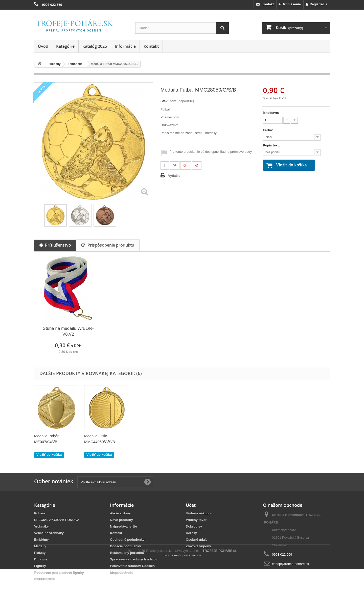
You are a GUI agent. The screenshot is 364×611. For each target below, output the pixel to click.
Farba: (268, 130)
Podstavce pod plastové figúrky (59, 572)
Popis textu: (273, 145)
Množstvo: (271, 113)
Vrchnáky (41, 526)
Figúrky (40, 566)
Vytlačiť (174, 176)
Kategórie (65, 46)
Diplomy (41, 559)
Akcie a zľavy (120, 513)
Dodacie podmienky (126, 546)
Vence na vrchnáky (49, 533)
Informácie (125, 46)
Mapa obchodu (122, 572)
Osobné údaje (197, 540)
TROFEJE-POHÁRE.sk (220, 593)
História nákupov (199, 513)
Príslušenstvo (55, 245)
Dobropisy (194, 526)
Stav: (165, 101)
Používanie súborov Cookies (132, 566)
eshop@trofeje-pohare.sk (290, 564)
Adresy (191, 533)
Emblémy (41, 540)
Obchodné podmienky (127, 540)
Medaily (40, 546)
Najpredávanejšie (123, 526)
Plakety (40, 553)
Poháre (40, 513)
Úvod (43, 46)
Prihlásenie (290, 4)
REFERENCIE (45, 579)
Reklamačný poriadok (127, 553)
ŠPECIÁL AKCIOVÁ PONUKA (57, 520)
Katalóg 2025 (95, 46)
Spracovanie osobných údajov (134, 559)
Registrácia (316, 4)
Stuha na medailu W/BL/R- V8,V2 (68, 331)
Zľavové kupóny (198, 546)
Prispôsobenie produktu (108, 245)
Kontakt (265, 4)
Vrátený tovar (196, 520)
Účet (191, 505)
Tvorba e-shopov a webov (182, 597)
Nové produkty (121, 520)
